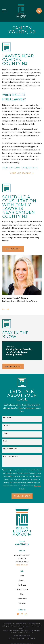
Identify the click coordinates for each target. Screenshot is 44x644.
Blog (22, 594)
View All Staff (13, 249)
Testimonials (22, 599)
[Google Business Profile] (18, 614)
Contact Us (22, 603)
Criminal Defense (22, 590)
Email (5, 441)
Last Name (7, 425)
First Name (7, 417)
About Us (22, 580)
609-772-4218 (22, 544)
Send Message (22, 496)
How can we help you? (11, 456)
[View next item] (8, 309)
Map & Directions (22, 565)
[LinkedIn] (26, 614)
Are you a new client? (11, 449)
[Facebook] (22, 614)
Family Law (22, 585)
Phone (5, 433)
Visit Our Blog (13, 366)
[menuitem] (12, 639)
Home (22, 576)
